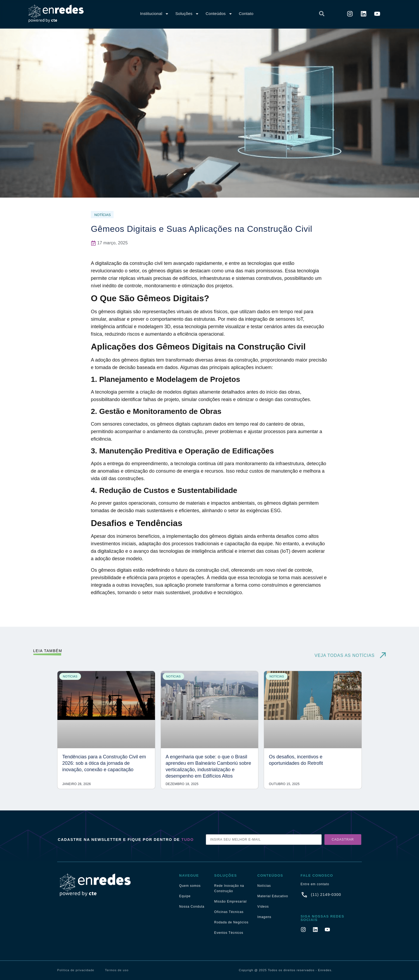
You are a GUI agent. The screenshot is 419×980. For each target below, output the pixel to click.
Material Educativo (273, 896)
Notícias (264, 886)
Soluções (187, 14)
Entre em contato (315, 884)
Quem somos (190, 886)
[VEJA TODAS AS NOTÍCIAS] (383, 655)
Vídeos (263, 907)
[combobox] (276, 14)
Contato (246, 13)
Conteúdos (219, 14)
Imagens (264, 917)
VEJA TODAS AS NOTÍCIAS (345, 655)
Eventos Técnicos (229, 933)
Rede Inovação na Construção (229, 888)
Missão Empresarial (231, 901)
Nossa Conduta (192, 907)
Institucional (154, 14)
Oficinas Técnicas (229, 912)
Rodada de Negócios (231, 922)
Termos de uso (117, 970)
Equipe (185, 896)
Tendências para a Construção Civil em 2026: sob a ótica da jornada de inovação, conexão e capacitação (104, 763)
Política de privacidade (76, 970)
